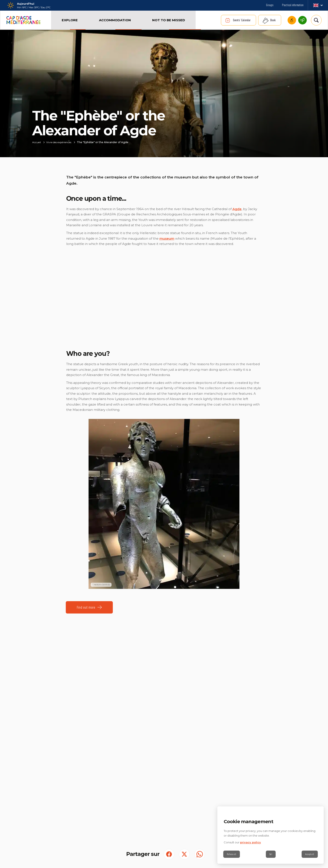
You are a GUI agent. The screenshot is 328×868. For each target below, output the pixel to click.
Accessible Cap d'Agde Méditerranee (292, 20)
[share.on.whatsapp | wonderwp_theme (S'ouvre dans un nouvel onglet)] (200, 854)
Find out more (86, 607)
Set (271, 854)
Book (273, 20)
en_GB (318, 5)
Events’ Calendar (242, 20)
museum (167, 238)
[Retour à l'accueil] (23, 20)
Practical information (293, 5)
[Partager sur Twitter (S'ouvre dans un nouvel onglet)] (184, 854)
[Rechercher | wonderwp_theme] (316, 20)
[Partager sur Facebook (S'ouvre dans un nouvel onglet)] (169, 854)
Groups (270, 5)
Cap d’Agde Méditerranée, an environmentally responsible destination (302, 20)
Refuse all (232, 854)
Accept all (310, 854)
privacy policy (251, 842)
